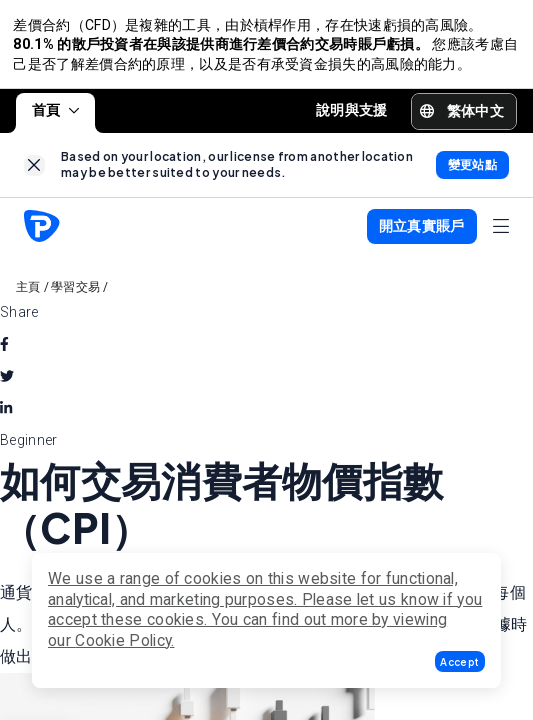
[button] (460, 661)
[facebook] (4, 350)
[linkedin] (6, 414)
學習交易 (75, 293)
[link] (34, 171)
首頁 (55, 116)
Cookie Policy (123, 640)
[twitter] (7, 382)
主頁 (28, 293)
